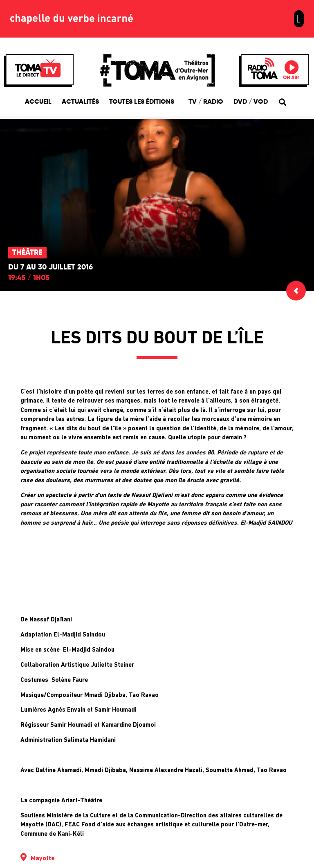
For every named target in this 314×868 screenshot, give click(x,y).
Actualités (80, 102)
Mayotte (43, 859)
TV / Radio (206, 102)
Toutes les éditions (144, 102)
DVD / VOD (251, 102)
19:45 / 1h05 (29, 278)
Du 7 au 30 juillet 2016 (50, 267)
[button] (299, 19)
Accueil (38, 102)
